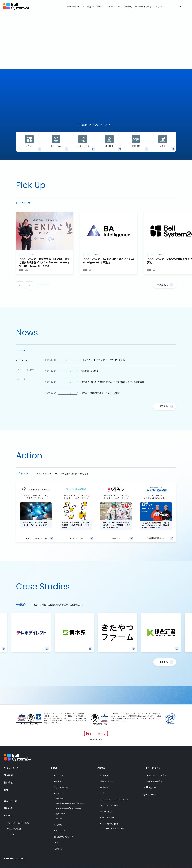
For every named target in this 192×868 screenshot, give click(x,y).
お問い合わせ (150, 788)
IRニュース (59, 775)
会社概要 (104, 787)
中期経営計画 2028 (89, 371)
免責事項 (58, 849)
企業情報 (128, 7)
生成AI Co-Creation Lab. (113, 829)
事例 (89, 7)
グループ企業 (106, 812)
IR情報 (163, 141)
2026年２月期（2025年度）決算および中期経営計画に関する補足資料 (112, 382)
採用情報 (136, 141)
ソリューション (74, 7)
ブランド (29, 141)
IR (119, 7)
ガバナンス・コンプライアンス (114, 799)
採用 (157, 7)
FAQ (56, 843)
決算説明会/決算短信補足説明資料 (70, 804)
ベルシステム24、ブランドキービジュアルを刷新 (103, 360)
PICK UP (8, 808)
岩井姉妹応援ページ (156, 538)
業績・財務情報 (61, 787)
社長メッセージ (107, 781)
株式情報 (58, 825)
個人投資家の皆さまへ (64, 837)
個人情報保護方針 (155, 781)
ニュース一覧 (10, 801)
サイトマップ (150, 795)
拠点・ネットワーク (109, 805)
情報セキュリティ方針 (157, 775)
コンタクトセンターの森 (36, 538)
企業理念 (104, 775)
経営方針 (58, 781)
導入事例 (109, 141)
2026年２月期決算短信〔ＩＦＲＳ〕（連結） (101, 393)
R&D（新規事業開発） (110, 824)
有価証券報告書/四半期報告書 (68, 809)
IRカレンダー (60, 831)
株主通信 (60, 819)
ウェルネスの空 (76, 538)
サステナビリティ (143, 7)
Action (8, 816)
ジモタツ (116, 538)
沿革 (102, 793)
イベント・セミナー (83, 141)
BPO (99, 7)
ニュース (111, 7)
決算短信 (60, 799)
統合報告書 (61, 814)
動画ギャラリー (107, 818)
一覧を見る (163, 285)
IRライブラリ (60, 793)
